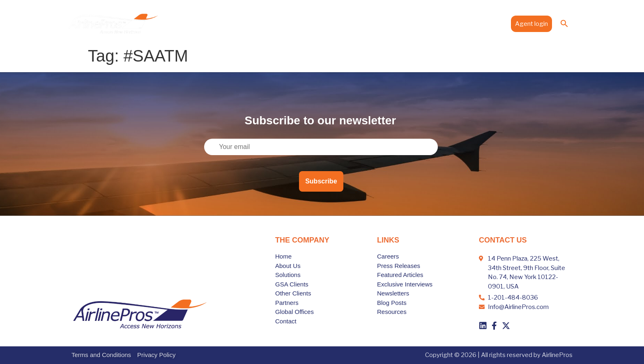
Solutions (314, 23)
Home (247, 23)
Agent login (531, 24)
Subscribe (321, 181)
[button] (564, 23)
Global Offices (422, 23)
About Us (278, 23)
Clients (349, 23)
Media (461, 23)
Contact (491, 23)
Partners (382, 23)
